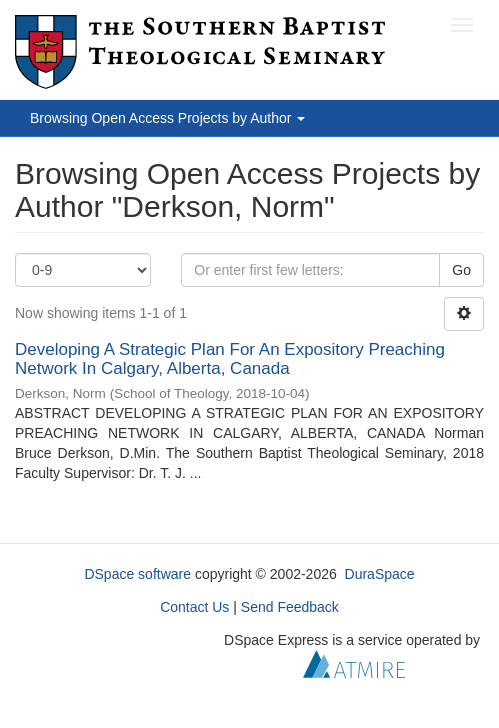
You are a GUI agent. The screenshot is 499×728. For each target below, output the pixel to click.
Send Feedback (290, 607)
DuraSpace (380, 574)
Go (461, 270)
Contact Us (194, 607)
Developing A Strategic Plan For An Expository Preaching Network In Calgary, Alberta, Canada (230, 359)
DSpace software (137, 574)
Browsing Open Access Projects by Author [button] (167, 118)
